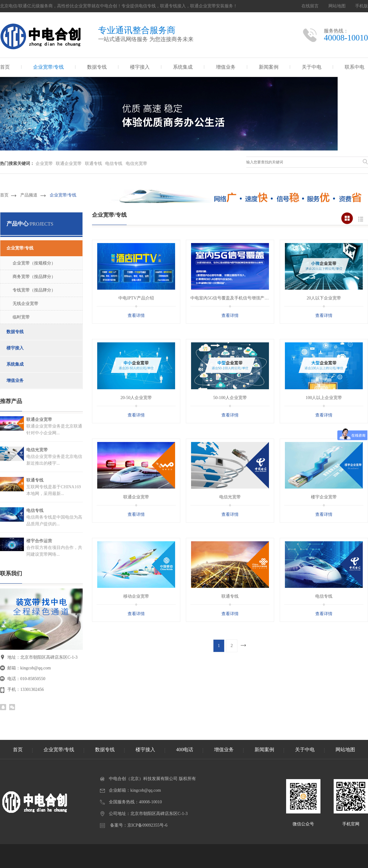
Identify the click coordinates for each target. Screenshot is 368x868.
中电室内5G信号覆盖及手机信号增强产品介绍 (234, 298)
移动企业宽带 (136, 596)
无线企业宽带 (25, 304)
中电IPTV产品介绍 (136, 298)
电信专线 (114, 164)
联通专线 (94, 164)
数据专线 (97, 67)
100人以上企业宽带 (324, 398)
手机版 (362, 6)
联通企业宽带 (69, 164)
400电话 (185, 750)
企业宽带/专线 (48, 67)
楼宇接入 (140, 67)
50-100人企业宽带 (230, 398)
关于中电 (312, 67)
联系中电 (355, 67)
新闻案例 (269, 67)
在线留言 (310, 6)
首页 (5, 67)
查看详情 (136, 316)
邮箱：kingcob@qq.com (29, 668)
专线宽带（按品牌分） (34, 290)
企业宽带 (44, 164)
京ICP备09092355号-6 (147, 825)
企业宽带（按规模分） (34, 263)
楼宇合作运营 (39, 541)
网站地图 (337, 6)
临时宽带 (21, 317)
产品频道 (29, 195)
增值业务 (226, 67)
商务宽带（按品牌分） (34, 277)
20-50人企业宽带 (136, 398)
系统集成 (183, 67)
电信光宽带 (136, 164)
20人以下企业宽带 (324, 298)
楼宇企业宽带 (324, 497)
